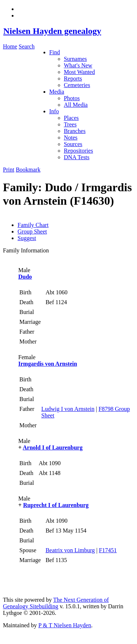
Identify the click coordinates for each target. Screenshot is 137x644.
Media (57, 92)
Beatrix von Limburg (70, 550)
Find (55, 52)
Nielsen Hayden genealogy (52, 31)
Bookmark (28, 170)
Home (10, 46)
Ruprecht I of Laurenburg (56, 505)
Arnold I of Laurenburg (53, 447)
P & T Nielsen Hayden (65, 625)
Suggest (27, 238)
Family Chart (33, 225)
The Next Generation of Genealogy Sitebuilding (56, 603)
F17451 (108, 550)
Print (9, 170)
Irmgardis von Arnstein (48, 364)
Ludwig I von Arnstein (68, 409)
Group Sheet (32, 231)
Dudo (25, 277)
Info (54, 111)
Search (27, 46)
